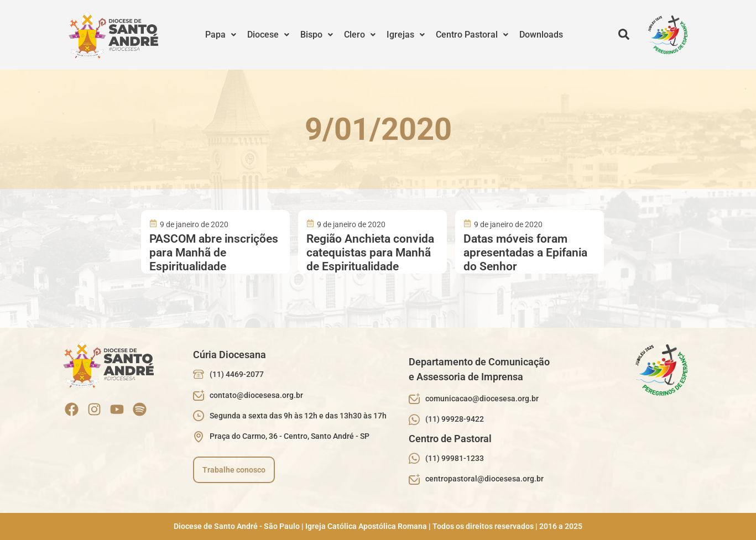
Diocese (268, 35)
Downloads (541, 35)
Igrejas (406, 35)
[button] (221, 35)
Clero (360, 35)
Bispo (317, 35)
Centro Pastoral (472, 35)
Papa (221, 35)
